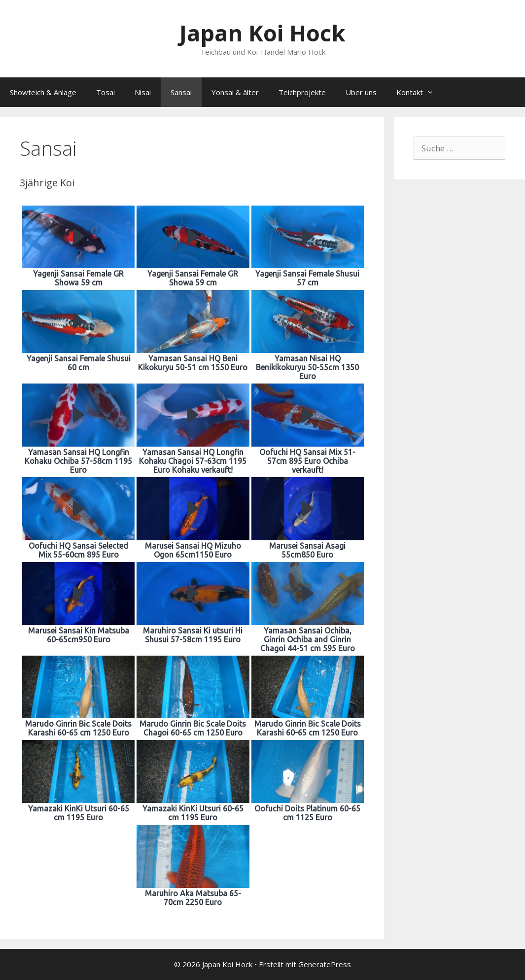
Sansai (181, 92)
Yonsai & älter (235, 92)
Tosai (105, 92)
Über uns (361, 92)
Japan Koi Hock (262, 33)
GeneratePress (325, 964)
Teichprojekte (302, 92)
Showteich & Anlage (43, 92)
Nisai (143, 92)
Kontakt (420, 92)
